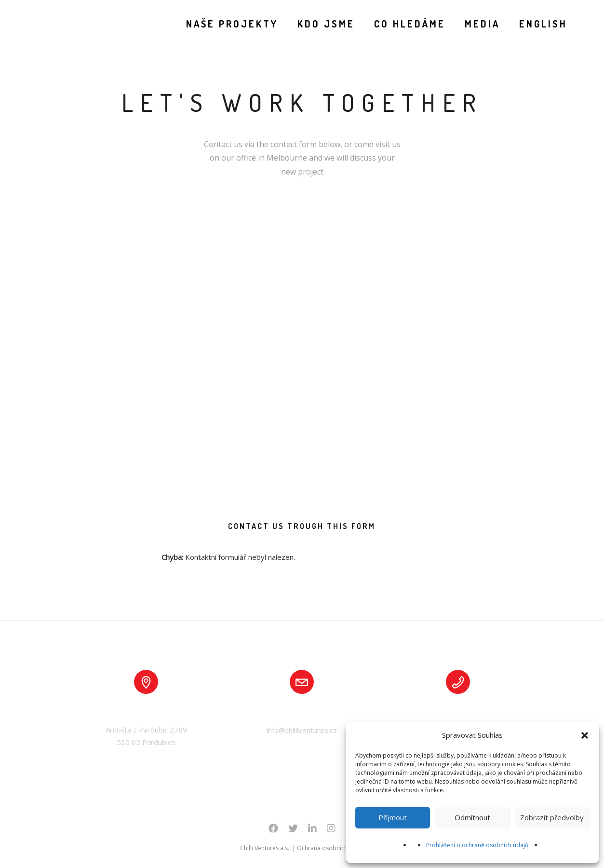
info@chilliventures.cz (302, 730)
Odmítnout (472, 817)
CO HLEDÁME (407, 24)
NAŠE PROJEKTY (230, 24)
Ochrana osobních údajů (331, 848)
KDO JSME (324, 24)
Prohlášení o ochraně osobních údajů (477, 845)
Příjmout (393, 817)
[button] (585, 735)
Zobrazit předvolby (552, 817)
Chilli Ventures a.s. (265, 848)
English (541, 24)
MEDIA (480, 24)
